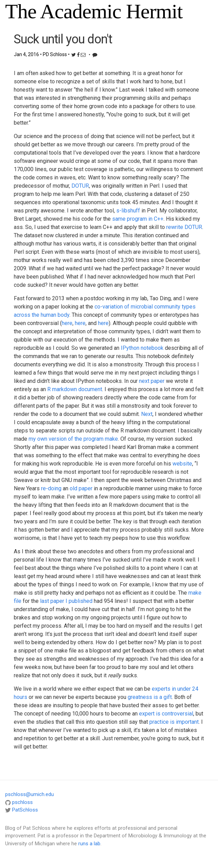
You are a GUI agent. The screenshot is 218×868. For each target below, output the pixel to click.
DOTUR (80, 186)
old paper (81, 488)
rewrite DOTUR (184, 227)
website (182, 464)
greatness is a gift (150, 697)
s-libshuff (128, 211)
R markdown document (75, 389)
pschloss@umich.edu (29, 794)
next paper (152, 381)
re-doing (51, 488)
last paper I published (66, 601)
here (67, 323)
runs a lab (89, 844)
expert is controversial (166, 714)
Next (147, 414)
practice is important (174, 722)
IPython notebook (142, 348)
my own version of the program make (73, 439)
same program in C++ (138, 219)
